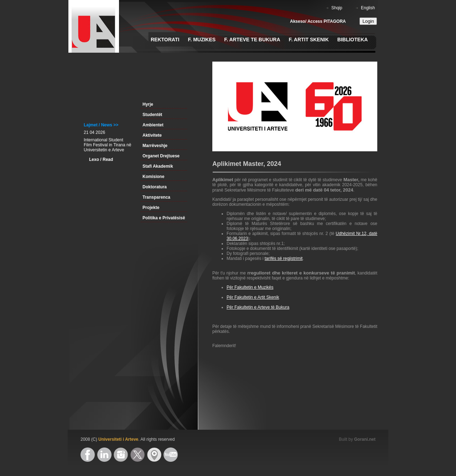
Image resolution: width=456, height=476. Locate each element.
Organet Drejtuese (161, 156)
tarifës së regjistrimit (284, 258)
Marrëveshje (155, 146)
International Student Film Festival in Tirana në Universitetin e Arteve (107, 145)
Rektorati (165, 40)
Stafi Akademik (158, 166)
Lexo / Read (101, 159)
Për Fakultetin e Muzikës (250, 287)
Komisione (153, 177)
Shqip (337, 8)
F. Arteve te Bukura (252, 40)
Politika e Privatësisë (164, 218)
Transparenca (156, 197)
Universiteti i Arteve (118, 439)
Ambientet (153, 125)
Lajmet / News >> (101, 125)
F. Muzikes (202, 40)
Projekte (151, 208)
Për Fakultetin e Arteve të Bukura (258, 307)
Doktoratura (155, 187)
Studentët (152, 115)
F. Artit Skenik (309, 40)
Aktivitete (152, 135)
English (368, 8)
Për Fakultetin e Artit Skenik (253, 297)
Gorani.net (365, 439)
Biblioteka (353, 40)
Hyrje (148, 104)
